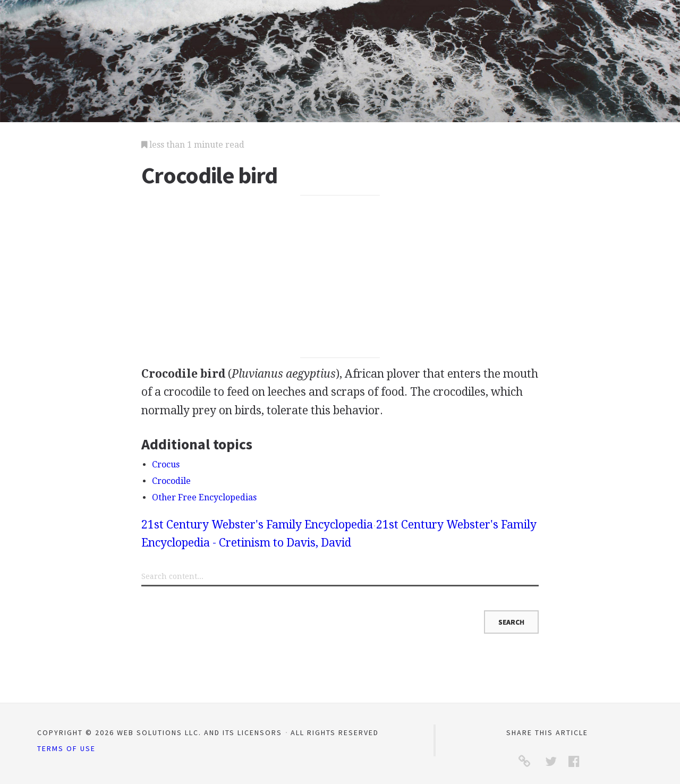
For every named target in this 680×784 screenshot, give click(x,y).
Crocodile (171, 481)
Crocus (166, 465)
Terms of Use (66, 748)
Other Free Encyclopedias (204, 497)
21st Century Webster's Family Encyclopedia (257, 525)
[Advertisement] (340, 277)
